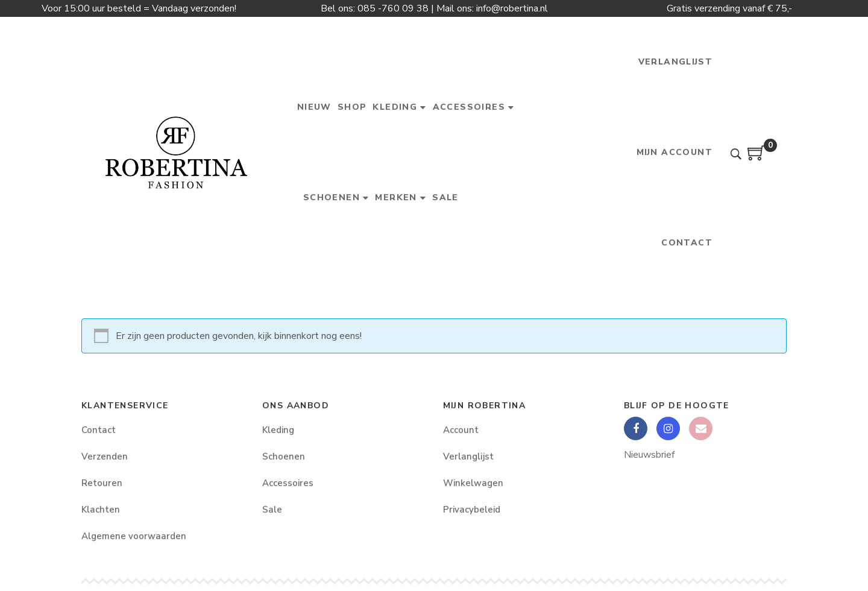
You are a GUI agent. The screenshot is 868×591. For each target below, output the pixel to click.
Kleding (278, 430)
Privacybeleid (472, 510)
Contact (99, 430)
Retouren (102, 483)
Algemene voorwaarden (134, 536)
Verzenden (105, 457)
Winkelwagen (473, 483)
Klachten (101, 510)
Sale (272, 510)
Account (461, 430)
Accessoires (288, 483)
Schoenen (284, 457)
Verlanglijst (468, 457)
